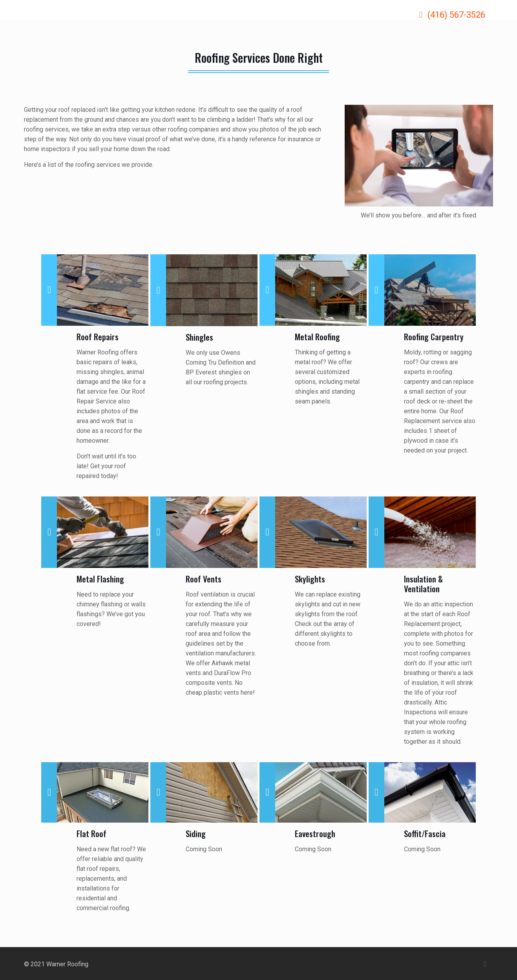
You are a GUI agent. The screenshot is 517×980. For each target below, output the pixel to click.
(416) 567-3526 (456, 15)
